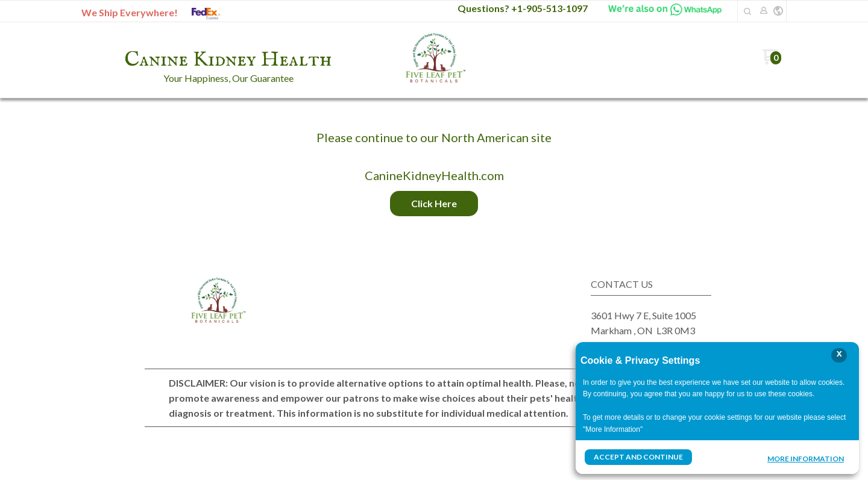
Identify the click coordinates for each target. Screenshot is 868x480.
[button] (747, 11)
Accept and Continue (638, 457)
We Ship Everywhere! (130, 12)
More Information (806, 458)
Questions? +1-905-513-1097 (523, 8)
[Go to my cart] (772, 61)
